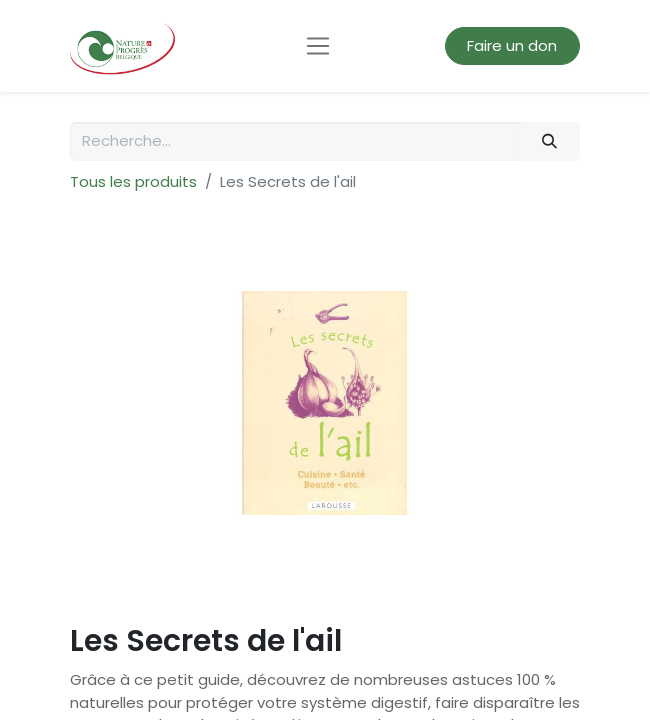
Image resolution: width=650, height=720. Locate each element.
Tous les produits (133, 181)
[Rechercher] (550, 141)
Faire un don (512, 45)
